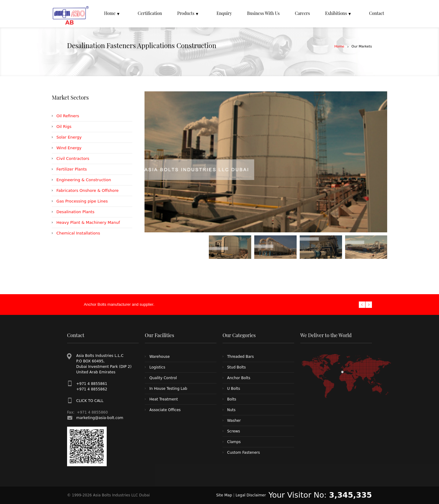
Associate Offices (165, 410)
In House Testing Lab (168, 389)
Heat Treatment (164, 399)
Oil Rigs (64, 127)
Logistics (157, 367)
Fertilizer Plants (72, 169)
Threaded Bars (241, 357)
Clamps (234, 442)
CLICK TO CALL (90, 401)
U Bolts (234, 389)
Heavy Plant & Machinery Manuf (88, 222)
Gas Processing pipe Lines (82, 201)
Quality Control (163, 378)
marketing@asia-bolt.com (100, 418)
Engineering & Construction (84, 180)
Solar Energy (69, 137)
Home (339, 46)
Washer (234, 421)
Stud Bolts (236, 367)
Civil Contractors (73, 159)
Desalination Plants (75, 212)
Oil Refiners (68, 116)
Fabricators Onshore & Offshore (87, 190)
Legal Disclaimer (251, 495)
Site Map (224, 495)
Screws (234, 431)
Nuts (231, 410)
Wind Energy (69, 148)
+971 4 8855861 (92, 384)
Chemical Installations (78, 233)
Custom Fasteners (243, 453)
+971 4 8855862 (92, 389)
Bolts (232, 399)
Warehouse (160, 357)
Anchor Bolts (239, 378)
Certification (150, 13)
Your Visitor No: (320, 495)
